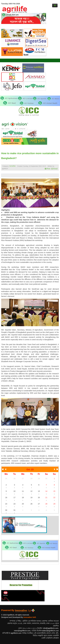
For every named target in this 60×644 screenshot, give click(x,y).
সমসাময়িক (12, 166)
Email (55, 169)
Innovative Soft (30, 617)
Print (48, 169)
